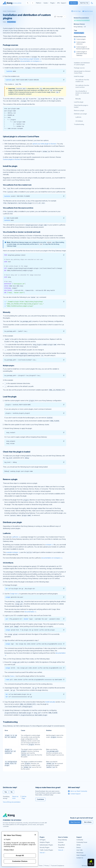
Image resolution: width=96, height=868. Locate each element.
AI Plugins (43, 840)
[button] (64, 71)
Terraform (61, 847)
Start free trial (75, 822)
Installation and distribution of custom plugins (82, 64)
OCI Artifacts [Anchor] (8, 563)
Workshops (80, 853)
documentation (29, 612)
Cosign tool (14, 594)
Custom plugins (12, 11)
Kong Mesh (62, 845)
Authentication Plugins (46, 845)
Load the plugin (79, 102)
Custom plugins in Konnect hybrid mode (83, 48)
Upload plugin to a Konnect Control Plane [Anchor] (21, 137)
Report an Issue (15, 797)
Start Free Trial (84, 3)
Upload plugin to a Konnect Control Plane (82, 72)
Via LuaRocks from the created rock (82, 81)
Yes (6, 792)
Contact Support (74, 794)
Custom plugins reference (81, 43)
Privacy (47, 866)
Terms (41, 866)
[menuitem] (39, 3)
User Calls (79, 850)
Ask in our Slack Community (78, 791)
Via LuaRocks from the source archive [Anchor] (18, 208)
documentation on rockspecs (30, 61)
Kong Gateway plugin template (29, 59)
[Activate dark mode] (92, 3)
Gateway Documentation (82, 20)
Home (5, 11)
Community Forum (82, 842)
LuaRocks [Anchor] (7, 533)
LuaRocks (15, 537)
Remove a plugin (79, 110)
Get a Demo (73, 3)
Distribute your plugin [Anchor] (12, 522)
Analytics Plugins (45, 842)
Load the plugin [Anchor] (10, 397)
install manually (50, 702)
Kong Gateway (11, 22)
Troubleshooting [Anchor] (10, 722)
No (12, 792)
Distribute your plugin (80, 114)
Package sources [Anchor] (11, 45)
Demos (79, 847)
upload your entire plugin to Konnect (44, 144)
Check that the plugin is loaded (81, 106)
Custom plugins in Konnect (12, 159)
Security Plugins (45, 847)
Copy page (58, 17)
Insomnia (61, 842)
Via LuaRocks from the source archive (82, 86)
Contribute (40, 799)
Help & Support (81, 855)
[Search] (28, 3)
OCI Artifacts (79, 121)
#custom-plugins (79, 33)
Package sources (79, 68)
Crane (12, 676)
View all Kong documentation (12, 802)
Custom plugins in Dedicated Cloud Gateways (82, 54)
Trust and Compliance (57, 866)
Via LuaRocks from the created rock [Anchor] (17, 185)
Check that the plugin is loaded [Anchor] (17, 452)
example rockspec (12, 552)
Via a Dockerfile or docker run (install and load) (82, 93)
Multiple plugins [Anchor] (9, 366)
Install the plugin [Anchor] (10, 166)
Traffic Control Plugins (46, 850)
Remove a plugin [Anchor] (10, 479)
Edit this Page (24, 797)
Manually (78, 99)
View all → (43, 853)
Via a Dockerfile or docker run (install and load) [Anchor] (22, 232)
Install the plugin (79, 76)
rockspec (49, 545)
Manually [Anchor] (7, 312)
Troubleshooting (79, 124)
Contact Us (80, 858)
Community (80, 840)
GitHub (78, 845)
